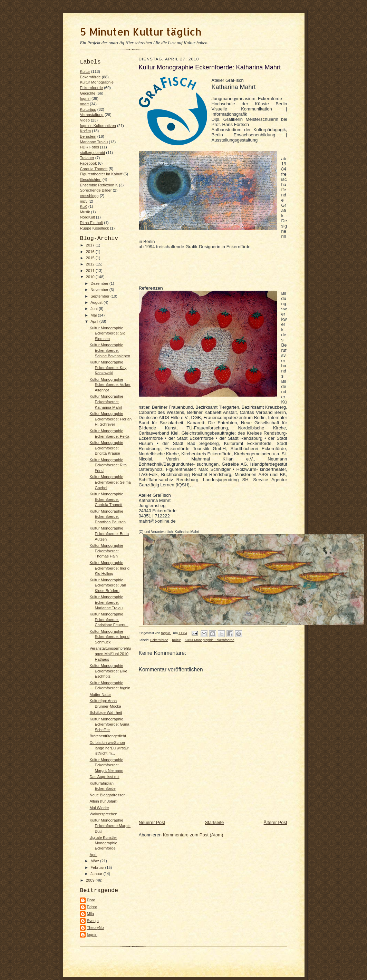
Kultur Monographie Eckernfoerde (210, 640)
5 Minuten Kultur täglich (141, 32)
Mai (94, 315)
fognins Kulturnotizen (98, 126)
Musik (85, 212)
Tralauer (87, 158)
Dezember (100, 283)
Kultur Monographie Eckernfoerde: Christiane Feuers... (109, 619)
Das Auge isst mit (104, 777)
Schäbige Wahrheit (106, 712)
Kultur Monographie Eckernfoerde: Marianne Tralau (106, 602)
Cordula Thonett (94, 169)
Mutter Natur (100, 695)
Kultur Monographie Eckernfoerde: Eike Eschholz (108, 671)
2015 (91, 258)
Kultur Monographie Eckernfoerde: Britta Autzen (109, 533)
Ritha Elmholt (91, 223)
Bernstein (88, 136)
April (95, 321)
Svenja (93, 921)
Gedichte (88, 93)
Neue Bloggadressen (107, 795)
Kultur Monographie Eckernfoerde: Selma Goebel (110, 482)
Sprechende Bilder (96, 190)
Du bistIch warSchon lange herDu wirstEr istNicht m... (109, 748)
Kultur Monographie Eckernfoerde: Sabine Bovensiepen (110, 350)
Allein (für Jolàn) (103, 801)
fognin (85, 98)
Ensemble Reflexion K (99, 185)
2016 (91, 252)
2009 (91, 880)
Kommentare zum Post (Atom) (193, 835)
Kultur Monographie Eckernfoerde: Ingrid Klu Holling (109, 568)
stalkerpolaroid (93, 153)
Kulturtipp (88, 109)
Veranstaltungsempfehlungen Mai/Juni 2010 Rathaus (110, 654)
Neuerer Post (152, 822)
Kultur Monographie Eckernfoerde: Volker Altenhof (110, 385)
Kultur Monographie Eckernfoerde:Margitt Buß (110, 826)
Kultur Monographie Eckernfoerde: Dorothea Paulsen (107, 517)
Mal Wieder (99, 808)
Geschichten (91, 179)
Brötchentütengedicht (108, 736)
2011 (91, 271)
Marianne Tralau (94, 142)
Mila (90, 914)
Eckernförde (90, 77)
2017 (91, 245)
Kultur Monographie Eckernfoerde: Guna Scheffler (109, 724)
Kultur (85, 71)
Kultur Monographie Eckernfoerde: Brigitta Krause (106, 448)
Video (85, 120)
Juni (95, 309)
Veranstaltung (92, 115)
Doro (91, 900)
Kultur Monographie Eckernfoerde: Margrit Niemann (106, 765)
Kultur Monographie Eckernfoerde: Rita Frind (108, 465)
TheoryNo (95, 928)
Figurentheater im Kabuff (101, 174)
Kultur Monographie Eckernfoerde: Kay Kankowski (108, 367)
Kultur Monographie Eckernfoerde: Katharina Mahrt (106, 402)
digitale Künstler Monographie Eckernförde (103, 843)
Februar (98, 867)
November (100, 290)
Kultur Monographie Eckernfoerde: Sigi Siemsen (108, 333)
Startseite (214, 822)
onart (84, 104)
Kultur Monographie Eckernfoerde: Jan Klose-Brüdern (108, 585)
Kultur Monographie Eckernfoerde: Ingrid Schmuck (109, 637)
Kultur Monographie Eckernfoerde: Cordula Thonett (106, 499)
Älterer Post (276, 822)
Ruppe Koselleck (95, 228)
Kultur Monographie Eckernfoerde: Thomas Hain (106, 551)
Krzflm (86, 131)
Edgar (92, 907)
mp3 (84, 201)
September (100, 296)
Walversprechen (103, 814)
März (95, 861)
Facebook (89, 163)
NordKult (88, 217)
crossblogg (89, 196)
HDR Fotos (90, 147)
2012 (91, 264)
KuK (84, 206)
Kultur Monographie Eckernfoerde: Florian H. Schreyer (110, 419)
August (97, 302)
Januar (97, 874)
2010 (91, 277)
